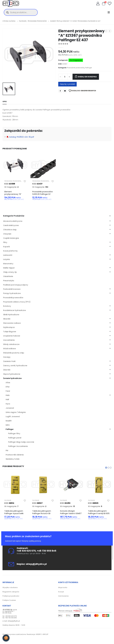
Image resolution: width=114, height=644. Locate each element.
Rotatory (7, 307)
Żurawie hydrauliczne (12, 379)
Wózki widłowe (9, 349)
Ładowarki (8, 256)
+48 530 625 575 (26, 552)
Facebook (60, 91)
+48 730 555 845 (47, 552)
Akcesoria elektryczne (13, 222)
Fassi (8, 392)
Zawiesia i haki (9, 362)
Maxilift (9, 422)
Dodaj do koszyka (87, 77)
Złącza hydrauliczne (12, 375)
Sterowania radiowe (12, 324)
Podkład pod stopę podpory (16, 286)
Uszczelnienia (9, 341)
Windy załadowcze (11, 345)
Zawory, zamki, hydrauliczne (15, 366)
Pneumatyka (9, 281)
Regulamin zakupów (11, 593)
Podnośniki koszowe (12, 290)
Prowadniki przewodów (76, 68)
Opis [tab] (5, 102)
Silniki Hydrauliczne (11, 315)
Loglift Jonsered (13, 417)
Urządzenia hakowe (12, 337)
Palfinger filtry (14, 434)
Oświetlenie (8, 277)
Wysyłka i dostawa (10, 589)
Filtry (5, 243)
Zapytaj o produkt (67, 84)
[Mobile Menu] (109, 12)
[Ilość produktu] (65, 77)
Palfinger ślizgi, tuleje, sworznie (21, 443)
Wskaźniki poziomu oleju (14, 354)
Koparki (6, 247)
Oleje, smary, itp (10, 273)
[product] (15, 166)
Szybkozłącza (9, 328)
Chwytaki (7, 235)
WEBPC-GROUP (42, 636)
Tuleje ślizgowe (10, 332)
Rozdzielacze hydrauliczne (14, 311)
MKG (8, 426)
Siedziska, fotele (13, 460)
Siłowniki (7, 320)
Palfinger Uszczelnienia (18, 447)
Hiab (8, 396)
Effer (8, 388)
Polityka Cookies (9, 602)
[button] (106, 468)
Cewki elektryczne (11, 226)
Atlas (8, 383)
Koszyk (61, 593)
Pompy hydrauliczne (12, 294)
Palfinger (89, 68)
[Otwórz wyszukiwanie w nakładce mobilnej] (21, 12)
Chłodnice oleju (10, 230)
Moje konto (63, 589)
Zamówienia (63, 598)
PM (7, 451)
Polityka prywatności (11, 598)
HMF (7, 400)
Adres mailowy (65, 91)
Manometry (8, 264)
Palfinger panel (15, 438)
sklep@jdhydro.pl (36, 565)
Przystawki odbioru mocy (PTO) (17, 303)
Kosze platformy (10, 252)
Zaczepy (7, 358)
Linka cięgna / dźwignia (16, 413)
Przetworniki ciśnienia (15, 455)
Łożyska (7, 260)
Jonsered (10, 409)
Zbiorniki (7, 371)
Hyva (8, 405)
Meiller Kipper (9, 269)
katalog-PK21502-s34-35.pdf (20, 137)
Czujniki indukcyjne (11, 239)
